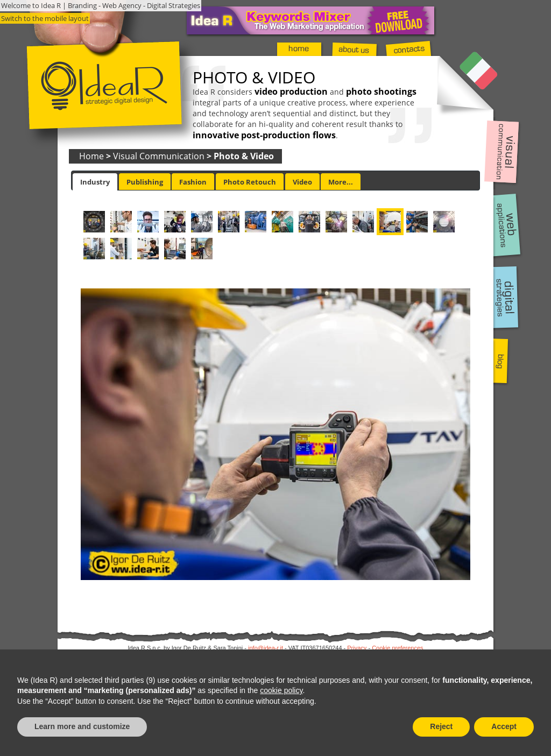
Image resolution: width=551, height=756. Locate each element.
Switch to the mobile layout (45, 18)
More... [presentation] (341, 182)
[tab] (95, 182)
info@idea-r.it (266, 648)
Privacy (357, 648)
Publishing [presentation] (145, 182)
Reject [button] (441, 726)
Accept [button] (504, 726)
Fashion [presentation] (193, 182)
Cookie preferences (397, 648)
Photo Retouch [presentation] (250, 182)
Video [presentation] (302, 182)
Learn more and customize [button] (82, 726)
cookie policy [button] (281, 690)
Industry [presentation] (95, 182)
